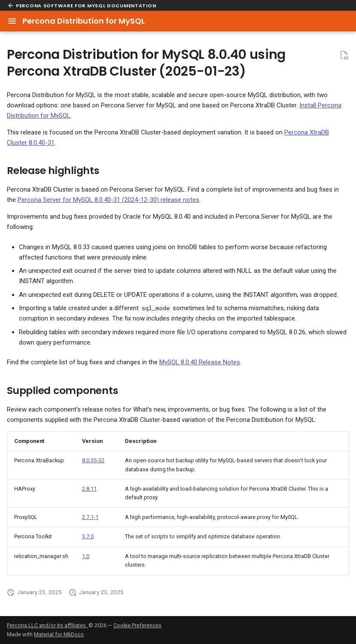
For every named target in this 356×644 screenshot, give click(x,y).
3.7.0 (88, 536)
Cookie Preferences (137, 625)
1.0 (86, 556)
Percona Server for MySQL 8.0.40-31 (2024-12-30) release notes (108, 200)
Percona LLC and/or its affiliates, (48, 625)
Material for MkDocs (59, 634)
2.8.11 (89, 489)
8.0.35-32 (93, 460)
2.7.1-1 (90, 517)
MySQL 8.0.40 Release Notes (200, 362)
